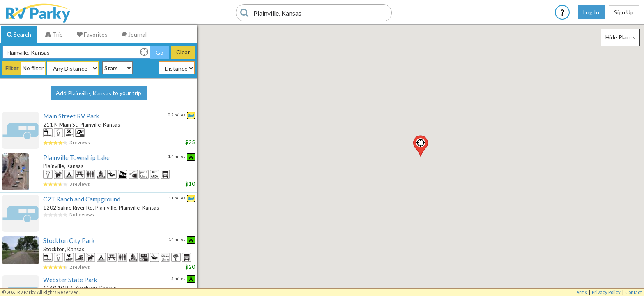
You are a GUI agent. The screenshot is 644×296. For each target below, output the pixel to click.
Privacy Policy (606, 292)
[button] (421, 146)
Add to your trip (99, 93)
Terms (581, 292)
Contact (634, 292)
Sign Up (624, 12)
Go (160, 52)
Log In (591, 12)
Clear (183, 52)
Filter (12, 68)
